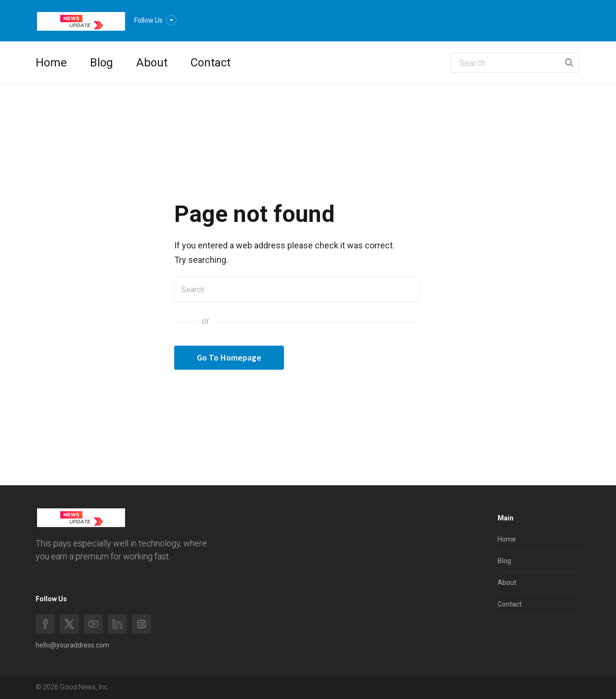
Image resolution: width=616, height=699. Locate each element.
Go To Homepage (229, 357)
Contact (211, 63)
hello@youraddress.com (72, 645)
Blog (102, 63)
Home (51, 63)
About (152, 63)
